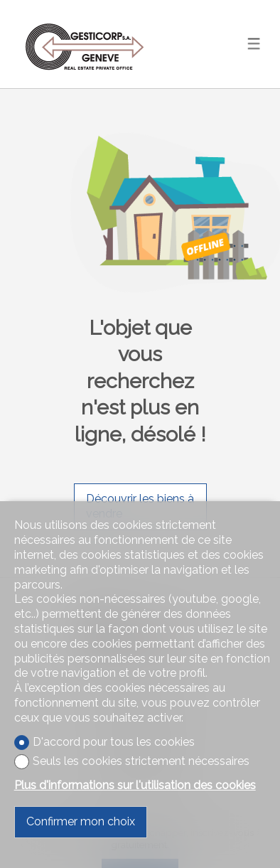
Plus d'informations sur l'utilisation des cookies (135, 785)
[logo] (85, 44)
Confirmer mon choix (81, 821)
